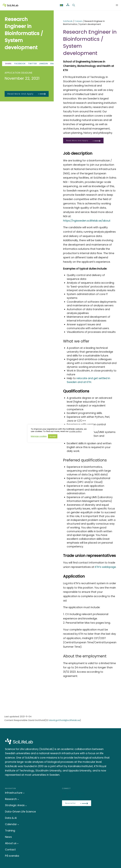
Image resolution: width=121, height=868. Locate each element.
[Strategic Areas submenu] (26, 805)
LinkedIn (44, 64)
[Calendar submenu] (18, 824)
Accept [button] (53, 436)
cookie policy (75, 431)
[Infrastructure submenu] (24, 793)
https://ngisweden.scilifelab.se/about (87, 221)
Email (53, 64)
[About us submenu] (18, 843)
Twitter (32, 64)
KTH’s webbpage (105, 567)
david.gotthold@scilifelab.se (64, 720)
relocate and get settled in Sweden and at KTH (88, 380)
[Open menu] (117, 5)
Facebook (20, 64)
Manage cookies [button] (39, 436)
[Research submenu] (18, 799)
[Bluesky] (70, 795)
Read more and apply (20, 94)
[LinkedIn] (64, 795)
